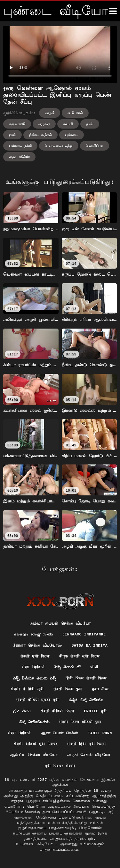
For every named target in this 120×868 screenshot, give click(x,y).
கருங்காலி (17, 124)
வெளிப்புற (95, 145)
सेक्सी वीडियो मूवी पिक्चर (36, 744)
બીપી (94, 667)
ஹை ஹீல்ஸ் (19, 157)
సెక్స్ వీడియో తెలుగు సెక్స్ (35, 678)
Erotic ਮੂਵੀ (96, 711)
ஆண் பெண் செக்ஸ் (60, 733)
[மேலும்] (113, 11)
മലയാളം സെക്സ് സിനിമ (33, 634)
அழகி (50, 113)
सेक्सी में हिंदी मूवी (27, 689)
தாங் (90, 124)
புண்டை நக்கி (20, 145)
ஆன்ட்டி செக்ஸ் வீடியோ (34, 755)
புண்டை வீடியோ (38, 844)
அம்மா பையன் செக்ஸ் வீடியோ (60, 623)
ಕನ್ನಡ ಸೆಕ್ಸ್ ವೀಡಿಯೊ (86, 700)
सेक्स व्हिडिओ (34, 667)
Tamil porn (100, 733)
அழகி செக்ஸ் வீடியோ (89, 755)
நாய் (12, 135)
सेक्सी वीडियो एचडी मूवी (38, 700)
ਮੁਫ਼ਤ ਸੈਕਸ (100, 689)
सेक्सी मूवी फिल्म (35, 656)
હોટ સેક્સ (22, 711)
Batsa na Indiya (89, 645)
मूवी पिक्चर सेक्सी (60, 766)
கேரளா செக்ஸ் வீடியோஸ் (37, 645)
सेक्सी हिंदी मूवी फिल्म (87, 744)
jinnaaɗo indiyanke (84, 634)
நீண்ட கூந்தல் (40, 135)
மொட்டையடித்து (59, 145)
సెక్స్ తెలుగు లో (67, 667)
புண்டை (72, 135)
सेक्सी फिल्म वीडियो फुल (80, 722)
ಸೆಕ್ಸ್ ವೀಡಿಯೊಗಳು (34, 722)
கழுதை (44, 124)
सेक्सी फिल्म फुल (68, 689)
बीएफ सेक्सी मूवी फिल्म (80, 656)
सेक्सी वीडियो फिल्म (57, 711)
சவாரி (68, 124)
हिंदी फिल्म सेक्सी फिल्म (86, 678)
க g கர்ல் (75, 113)
